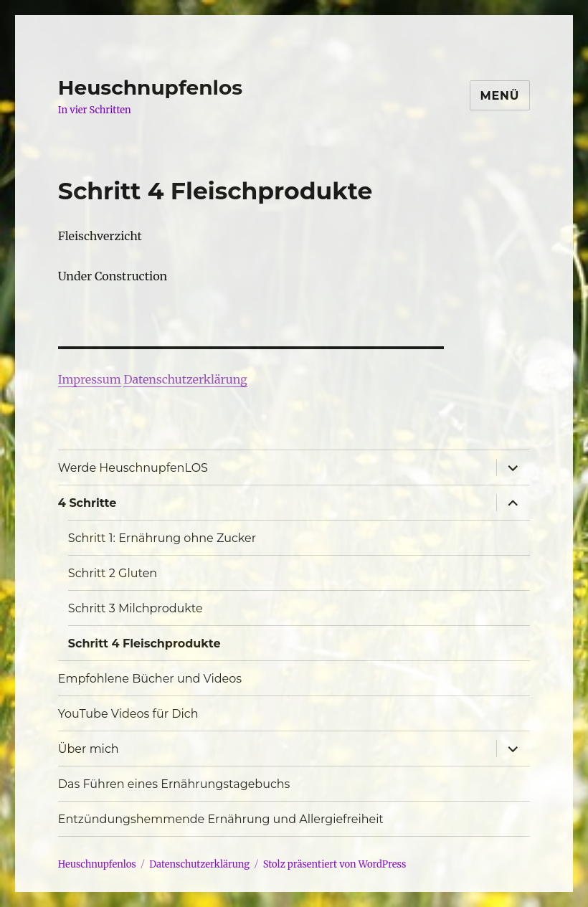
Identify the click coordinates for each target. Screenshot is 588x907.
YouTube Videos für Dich (128, 714)
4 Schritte (87, 503)
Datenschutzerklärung (185, 379)
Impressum (90, 379)
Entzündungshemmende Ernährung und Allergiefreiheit (221, 819)
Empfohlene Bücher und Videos (150, 679)
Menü (500, 96)
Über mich (89, 749)
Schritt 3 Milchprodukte (136, 608)
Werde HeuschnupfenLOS (133, 468)
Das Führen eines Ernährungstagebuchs (174, 784)
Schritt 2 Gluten (113, 573)
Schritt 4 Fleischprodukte (144, 644)
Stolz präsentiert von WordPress (335, 864)
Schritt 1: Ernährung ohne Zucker (162, 538)
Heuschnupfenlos (150, 87)
